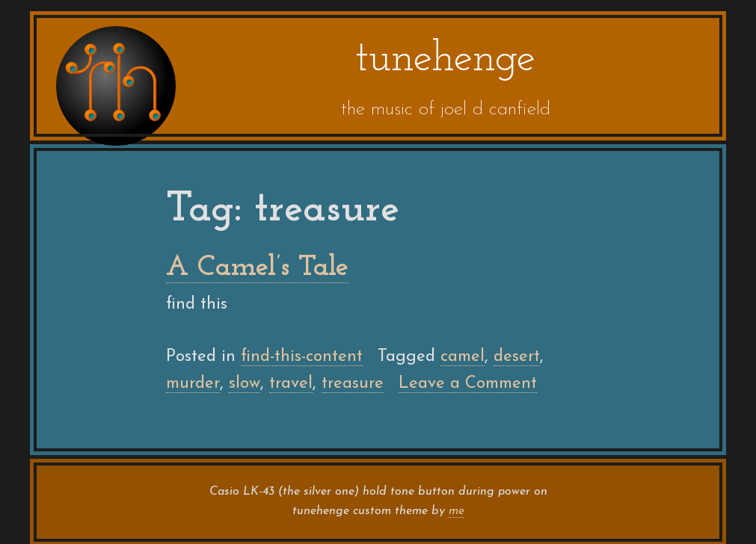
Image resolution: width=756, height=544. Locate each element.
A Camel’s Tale (257, 268)
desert (517, 357)
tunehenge (445, 59)
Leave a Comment (468, 384)
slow (245, 384)
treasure (353, 384)
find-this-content (302, 357)
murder (193, 384)
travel (291, 384)
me (457, 511)
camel (462, 357)
